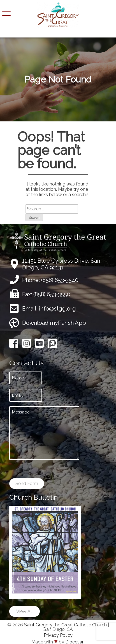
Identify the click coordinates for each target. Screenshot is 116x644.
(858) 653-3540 (60, 280)
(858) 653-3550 (52, 294)
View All (25, 611)
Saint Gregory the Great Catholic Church (65, 625)
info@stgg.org (57, 309)
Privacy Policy (58, 635)
